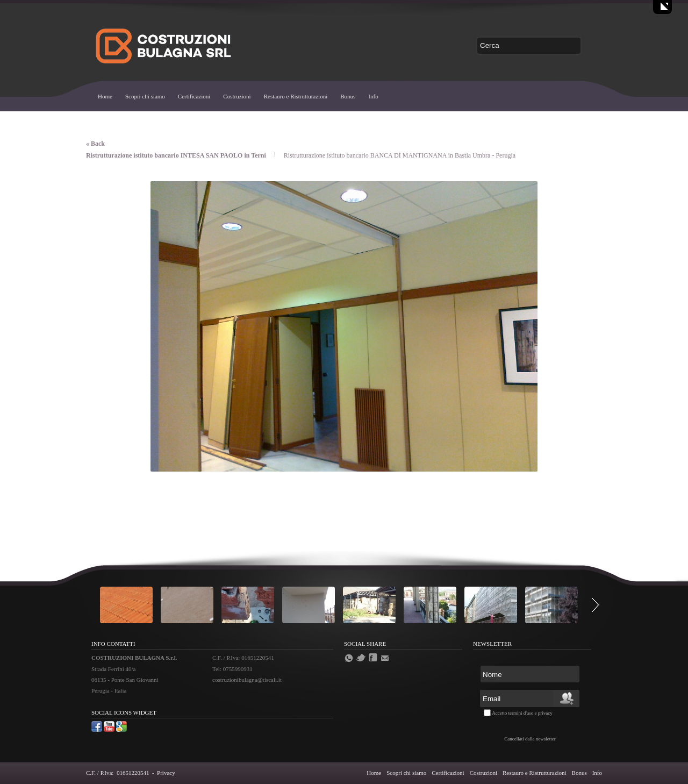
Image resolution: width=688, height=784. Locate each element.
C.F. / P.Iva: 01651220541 (117, 773)
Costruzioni (237, 96)
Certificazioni (194, 96)
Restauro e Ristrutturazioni (296, 96)
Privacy (166, 773)
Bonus (348, 96)
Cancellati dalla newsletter (530, 739)
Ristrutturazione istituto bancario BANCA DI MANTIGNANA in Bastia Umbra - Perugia (400, 155)
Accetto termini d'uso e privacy (522, 713)
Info (373, 96)
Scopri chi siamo (145, 96)
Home (105, 96)
